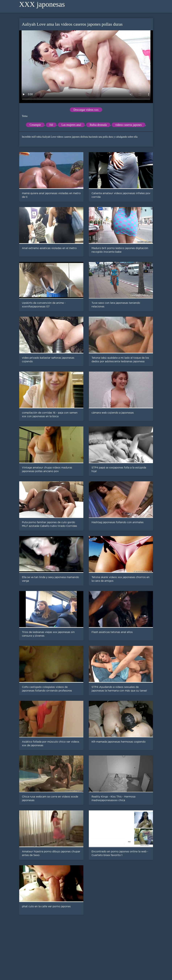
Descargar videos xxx (86, 110)
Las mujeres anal (71, 125)
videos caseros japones (129, 125)
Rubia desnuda (98, 125)
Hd (51, 125)
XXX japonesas (42, 4)
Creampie (35, 125)
